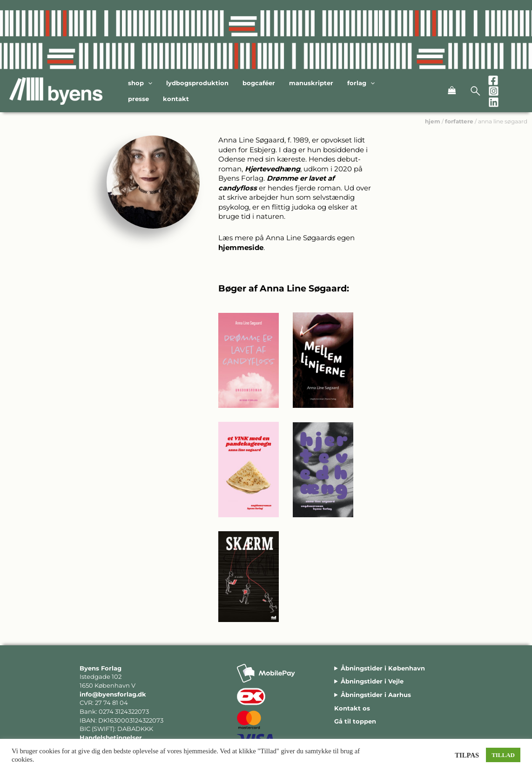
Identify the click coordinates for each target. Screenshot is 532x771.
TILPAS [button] (467, 755)
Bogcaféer (259, 83)
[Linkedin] (494, 102)
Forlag (361, 83)
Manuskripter (311, 83)
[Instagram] (494, 91)
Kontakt (176, 99)
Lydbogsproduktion (197, 83)
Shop (140, 83)
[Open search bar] (476, 91)
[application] (148, 83)
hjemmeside (241, 248)
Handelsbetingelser (111, 737)
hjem (433, 121)
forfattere (459, 121)
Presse (138, 99)
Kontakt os (352, 708)
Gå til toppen (355, 721)
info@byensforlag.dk (113, 694)
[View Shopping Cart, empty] (443, 91)
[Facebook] (493, 80)
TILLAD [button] (503, 755)
